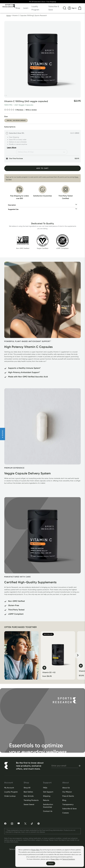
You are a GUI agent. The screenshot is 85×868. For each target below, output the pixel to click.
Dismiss (51, 863)
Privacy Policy (35, 850)
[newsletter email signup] (65, 766)
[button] (3, 434)
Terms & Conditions (69, 859)
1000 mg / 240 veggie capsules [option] (16, 120)
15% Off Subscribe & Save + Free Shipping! (42, 2)
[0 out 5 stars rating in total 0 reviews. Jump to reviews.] (14, 110)
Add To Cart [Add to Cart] (42, 168)
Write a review (31, 110)
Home (9, 15)
